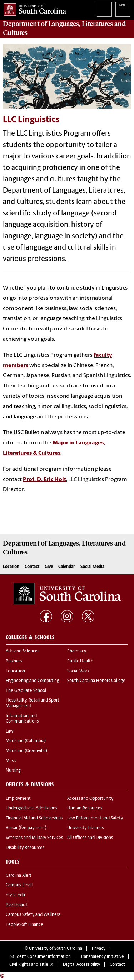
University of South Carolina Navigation (123, 9)
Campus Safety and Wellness (33, 915)
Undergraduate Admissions (31, 808)
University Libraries (85, 828)
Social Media (92, 567)
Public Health (80, 661)
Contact (32, 567)
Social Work (78, 671)
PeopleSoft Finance (24, 925)
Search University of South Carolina (104, 9)
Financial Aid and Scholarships (34, 818)
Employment (18, 799)
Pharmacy (77, 651)
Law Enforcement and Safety (95, 818)
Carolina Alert (19, 876)
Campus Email (19, 885)
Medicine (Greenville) (26, 751)
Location (11, 567)
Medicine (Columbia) (26, 741)
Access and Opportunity (90, 799)
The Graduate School (26, 691)
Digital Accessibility (81, 965)
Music (11, 761)
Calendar (67, 567)
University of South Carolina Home (33, 8)
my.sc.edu (15, 895)
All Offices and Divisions (90, 838)
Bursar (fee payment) (26, 828)
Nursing (13, 771)
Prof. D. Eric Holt (44, 480)
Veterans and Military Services (34, 838)
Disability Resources (25, 848)
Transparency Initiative (102, 957)
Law (10, 731)
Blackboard (16, 905)
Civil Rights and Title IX (31, 965)
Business (14, 661)
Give (49, 567)
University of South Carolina (56, 949)
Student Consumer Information (41, 957)
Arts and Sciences (23, 651)
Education (15, 671)
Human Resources (85, 808)
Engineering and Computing (32, 681)
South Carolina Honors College (96, 681)
